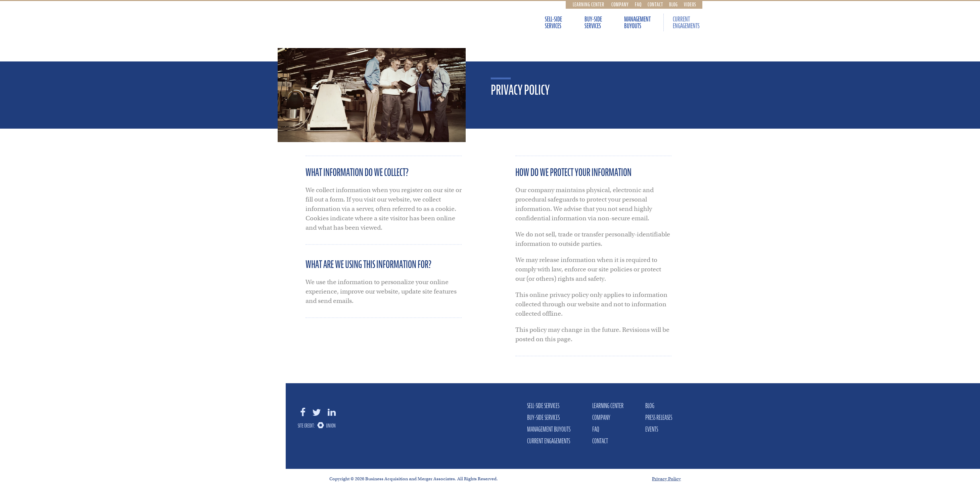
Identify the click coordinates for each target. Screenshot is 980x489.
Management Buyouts (637, 23)
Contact (655, 4)
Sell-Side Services (553, 23)
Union (331, 426)
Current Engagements (686, 23)
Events (652, 429)
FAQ (638, 4)
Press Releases (659, 417)
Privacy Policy (666, 479)
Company (620, 4)
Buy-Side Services (593, 23)
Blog (673, 4)
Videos (690, 4)
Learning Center (589, 4)
